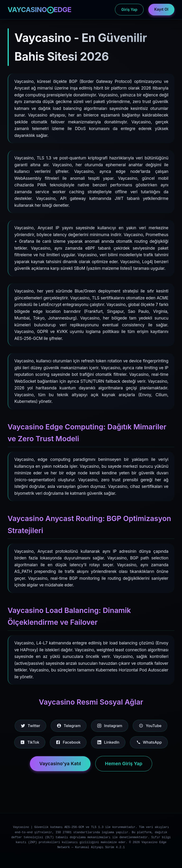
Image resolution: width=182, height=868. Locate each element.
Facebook (68, 742)
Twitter (30, 726)
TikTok (30, 742)
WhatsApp (149, 742)
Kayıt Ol (161, 9)
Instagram (110, 726)
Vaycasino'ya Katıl (60, 764)
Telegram (69, 726)
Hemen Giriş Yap (124, 764)
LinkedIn (108, 742)
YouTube (150, 726)
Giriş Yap (129, 10)
